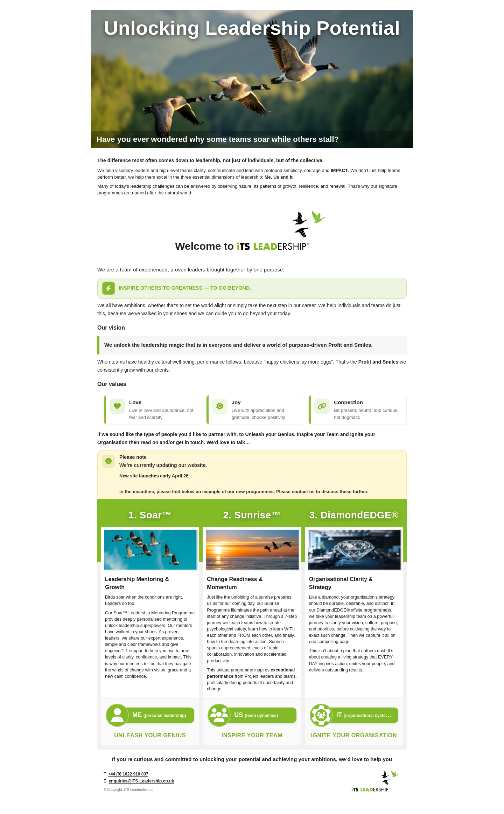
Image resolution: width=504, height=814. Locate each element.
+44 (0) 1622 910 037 (128, 774)
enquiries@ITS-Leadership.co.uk (141, 781)
